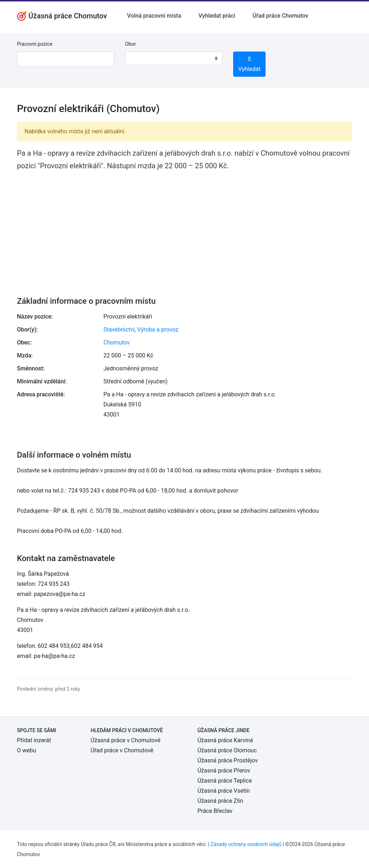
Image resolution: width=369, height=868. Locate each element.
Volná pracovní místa (154, 16)
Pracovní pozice (35, 44)
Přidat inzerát (34, 740)
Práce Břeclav (215, 811)
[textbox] (140, 58)
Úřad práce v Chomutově (122, 750)
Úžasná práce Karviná (225, 740)
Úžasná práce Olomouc (227, 750)
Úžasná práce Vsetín (224, 791)
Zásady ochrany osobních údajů (246, 844)
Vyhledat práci (217, 16)
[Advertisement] (184, 228)
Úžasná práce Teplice (225, 781)
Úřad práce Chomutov (281, 16)
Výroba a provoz (158, 330)
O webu (26, 750)
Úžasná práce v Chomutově (126, 740)
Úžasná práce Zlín (220, 801)
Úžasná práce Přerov (224, 771)
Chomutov (117, 342)
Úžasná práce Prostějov (228, 760)
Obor (130, 44)
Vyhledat (249, 64)
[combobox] (174, 58)
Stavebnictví (119, 330)
